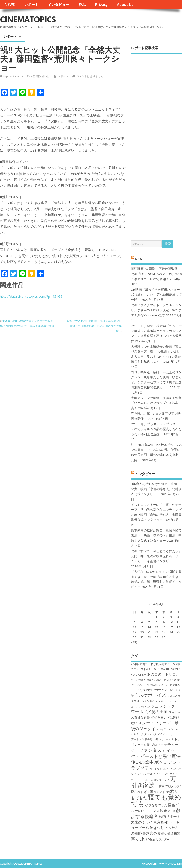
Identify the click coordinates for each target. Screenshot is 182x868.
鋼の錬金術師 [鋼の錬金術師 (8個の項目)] (171, 833)
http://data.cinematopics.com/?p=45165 (31, 296)
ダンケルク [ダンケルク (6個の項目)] (150, 734)
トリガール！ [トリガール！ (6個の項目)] (166, 739)
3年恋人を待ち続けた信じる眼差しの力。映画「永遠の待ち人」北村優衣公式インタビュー (156, 489)
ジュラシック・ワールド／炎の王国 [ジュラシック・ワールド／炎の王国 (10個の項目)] (155, 709)
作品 (82, 5)
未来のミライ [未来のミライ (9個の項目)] (142, 822)
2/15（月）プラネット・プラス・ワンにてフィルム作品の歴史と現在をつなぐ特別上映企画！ (156, 429)
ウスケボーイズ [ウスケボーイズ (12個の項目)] (150, 695)
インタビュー (58, 5)
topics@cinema (13, 76)
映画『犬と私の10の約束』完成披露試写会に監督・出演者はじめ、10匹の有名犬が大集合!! (94, 326)
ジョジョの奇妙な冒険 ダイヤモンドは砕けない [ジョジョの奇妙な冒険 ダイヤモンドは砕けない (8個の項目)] (156, 717)
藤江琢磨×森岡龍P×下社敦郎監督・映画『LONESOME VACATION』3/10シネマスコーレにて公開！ (156, 274)
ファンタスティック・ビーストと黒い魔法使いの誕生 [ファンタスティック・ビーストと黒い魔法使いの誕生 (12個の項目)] (156, 756)
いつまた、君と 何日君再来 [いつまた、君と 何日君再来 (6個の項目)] (160, 680)
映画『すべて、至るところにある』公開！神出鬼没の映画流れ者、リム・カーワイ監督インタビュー (156, 556)
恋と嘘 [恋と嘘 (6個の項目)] (171, 811)
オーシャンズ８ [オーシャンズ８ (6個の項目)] (146, 701)
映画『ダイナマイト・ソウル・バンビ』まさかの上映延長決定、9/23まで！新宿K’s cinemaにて (156, 310)
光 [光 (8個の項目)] (168, 792)
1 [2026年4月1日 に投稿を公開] (157, 617)
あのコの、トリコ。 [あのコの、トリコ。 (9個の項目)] (163, 674)
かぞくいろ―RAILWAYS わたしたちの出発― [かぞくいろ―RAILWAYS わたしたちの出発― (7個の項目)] (156, 685)
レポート (31, 5)
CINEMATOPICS (28, 19)
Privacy (101, 5)
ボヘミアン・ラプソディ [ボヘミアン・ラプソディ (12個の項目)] (156, 765)
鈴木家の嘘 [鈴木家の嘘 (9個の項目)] (152, 833)
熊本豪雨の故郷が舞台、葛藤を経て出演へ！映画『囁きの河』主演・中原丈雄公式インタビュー (156, 535)
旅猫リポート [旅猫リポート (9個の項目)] (170, 817)
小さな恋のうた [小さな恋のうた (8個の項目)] (156, 805)
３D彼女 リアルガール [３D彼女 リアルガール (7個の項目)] (159, 839)
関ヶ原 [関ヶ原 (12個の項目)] (138, 839)
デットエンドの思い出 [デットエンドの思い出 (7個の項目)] (145, 739)
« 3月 (134, 642)
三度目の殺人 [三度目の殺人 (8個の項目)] (165, 786)
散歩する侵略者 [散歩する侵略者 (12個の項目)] (156, 813)
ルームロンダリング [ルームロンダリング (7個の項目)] (157, 780)
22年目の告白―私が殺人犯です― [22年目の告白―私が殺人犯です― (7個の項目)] (152, 664)
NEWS (10, 5)
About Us (125, 5)
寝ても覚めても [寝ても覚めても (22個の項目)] (156, 800)
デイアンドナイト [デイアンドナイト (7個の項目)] (168, 734)
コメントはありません (90, 76)
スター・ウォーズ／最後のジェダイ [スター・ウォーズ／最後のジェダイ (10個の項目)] (155, 725)
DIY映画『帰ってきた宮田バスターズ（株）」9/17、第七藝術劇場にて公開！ (156, 295)
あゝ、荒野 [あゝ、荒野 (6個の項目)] (137, 680)
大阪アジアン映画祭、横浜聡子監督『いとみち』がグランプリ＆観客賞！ (156, 403)
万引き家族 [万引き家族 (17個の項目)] (154, 782)
